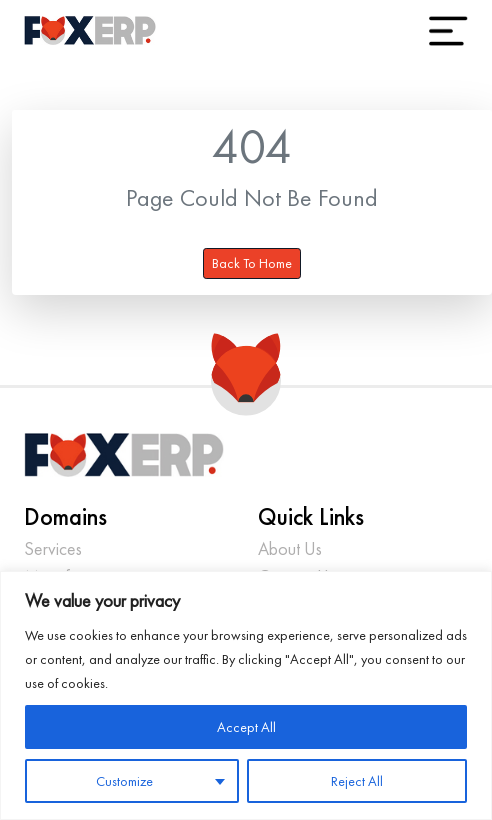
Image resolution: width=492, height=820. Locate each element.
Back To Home (252, 263)
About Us (290, 548)
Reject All (357, 781)
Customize (124, 781)
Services (53, 548)
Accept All (246, 727)
